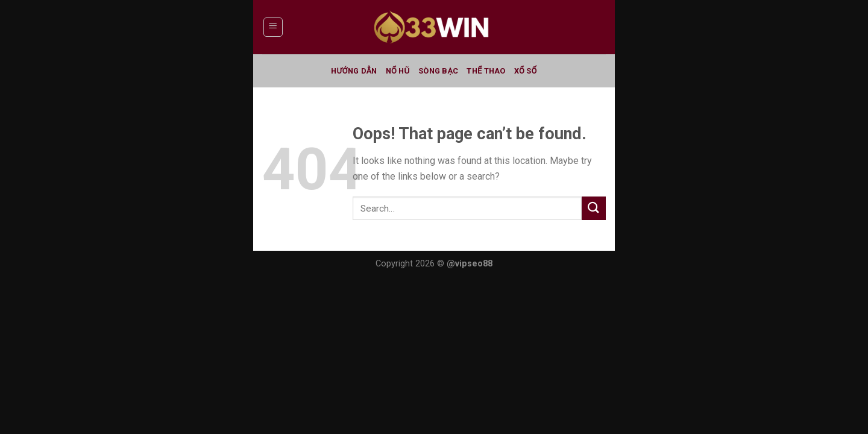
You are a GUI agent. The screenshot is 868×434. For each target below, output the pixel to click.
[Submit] (594, 208)
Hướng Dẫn (354, 71)
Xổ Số (526, 71)
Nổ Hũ (398, 71)
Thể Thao (486, 71)
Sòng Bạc (438, 71)
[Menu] (273, 27)
